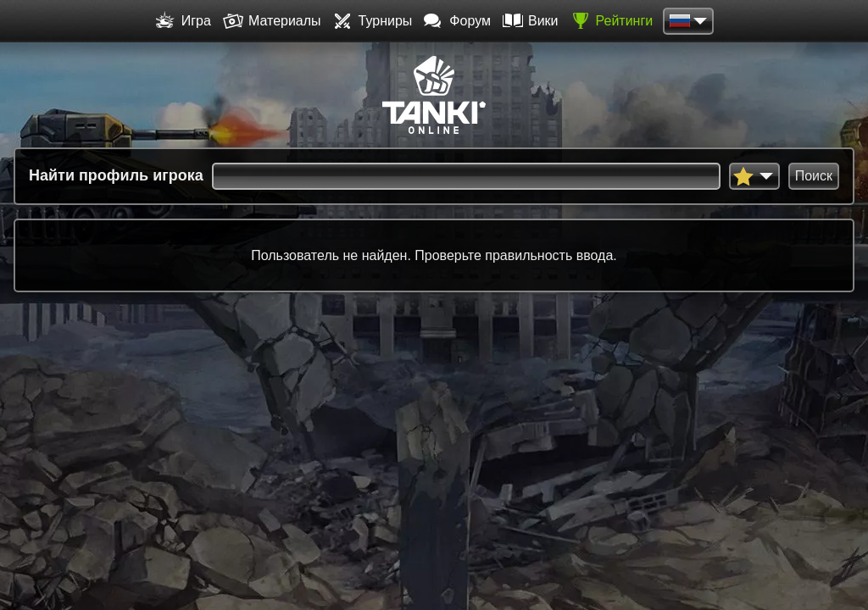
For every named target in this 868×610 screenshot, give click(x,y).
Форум (457, 21)
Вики (531, 21)
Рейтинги (612, 21)
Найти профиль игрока (116, 175)
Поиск (814, 176)
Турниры (373, 21)
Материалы (272, 21)
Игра (184, 21)
